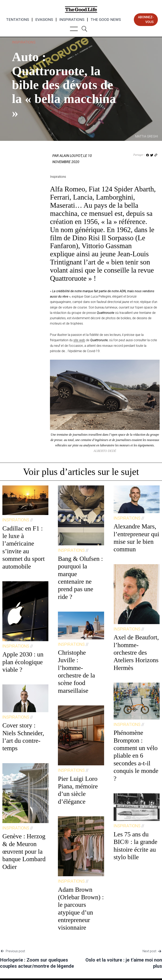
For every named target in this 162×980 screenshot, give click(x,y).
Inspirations (72, 20)
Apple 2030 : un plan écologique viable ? (23, 662)
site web (79, 340)
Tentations (18, 20)
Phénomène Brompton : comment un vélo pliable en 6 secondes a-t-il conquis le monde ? (136, 755)
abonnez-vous (146, 20)
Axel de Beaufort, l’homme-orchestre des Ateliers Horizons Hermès (136, 652)
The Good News (106, 20)
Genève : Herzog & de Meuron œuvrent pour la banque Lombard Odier (24, 851)
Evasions (44, 20)
